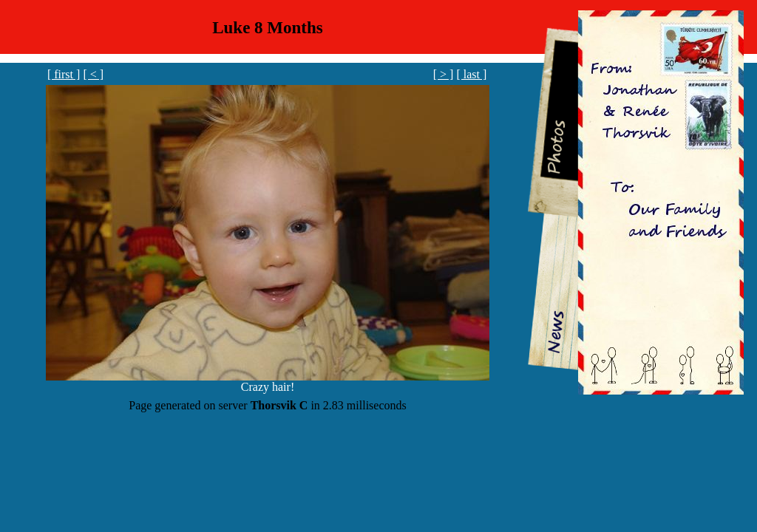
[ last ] (471, 74)
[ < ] (93, 74)
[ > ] (444, 74)
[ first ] (64, 74)
